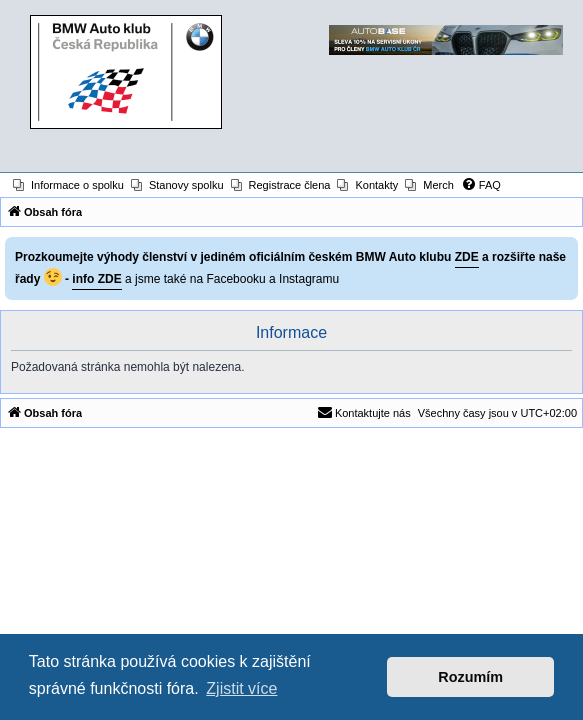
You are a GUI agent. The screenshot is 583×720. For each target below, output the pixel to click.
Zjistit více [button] (241, 688)
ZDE (467, 257)
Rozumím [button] (470, 677)
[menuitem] (68, 185)
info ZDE (96, 279)
